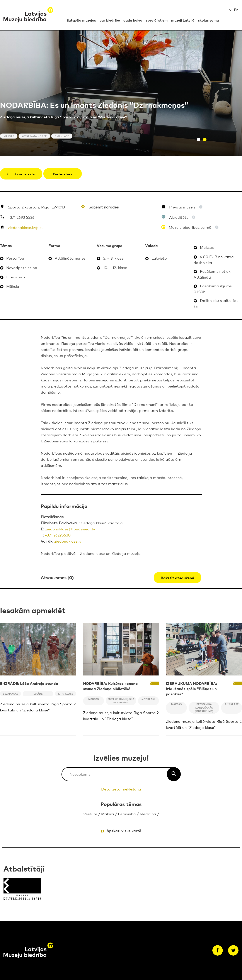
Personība (127, 814)
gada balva (133, 20)
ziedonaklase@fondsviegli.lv (70, 529)
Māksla (108, 814)
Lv (229, 9)
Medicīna (148, 814)
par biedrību (110, 20)
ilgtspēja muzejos (81, 20)
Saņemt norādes (104, 207)
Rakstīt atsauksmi (177, 578)
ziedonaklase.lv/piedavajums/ (26, 227)
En (236, 9)
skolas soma (208, 20)
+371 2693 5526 (21, 217)
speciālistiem (157, 20)
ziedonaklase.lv (68, 541)
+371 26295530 (58, 535)
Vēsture (90, 814)
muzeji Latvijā (183, 20)
